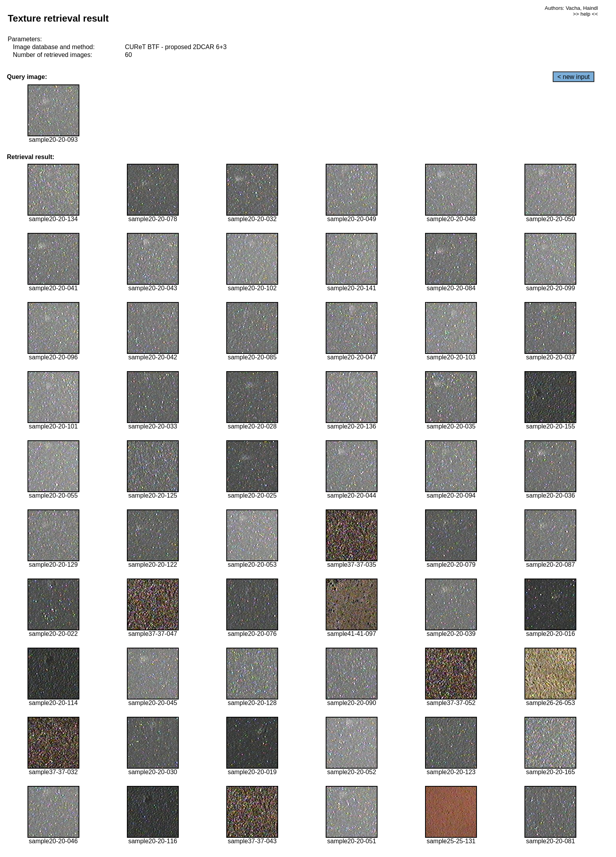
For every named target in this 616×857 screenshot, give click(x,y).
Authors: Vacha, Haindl (571, 8)
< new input (574, 77)
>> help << (585, 14)
